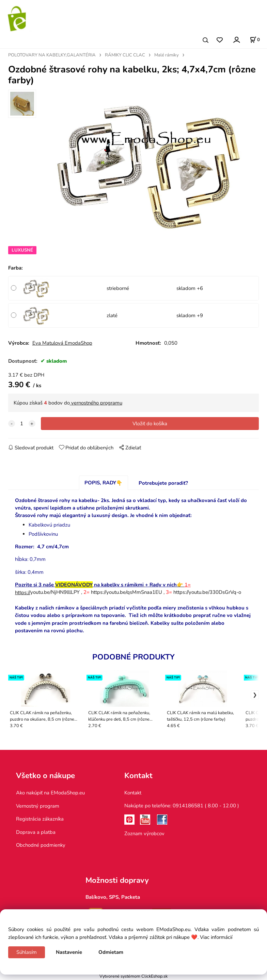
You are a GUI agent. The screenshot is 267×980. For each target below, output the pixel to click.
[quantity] (22, 424)
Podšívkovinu (43, 534)
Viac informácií (216, 937)
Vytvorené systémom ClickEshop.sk (133, 976)
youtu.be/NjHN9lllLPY (47, 592)
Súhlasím (27, 952)
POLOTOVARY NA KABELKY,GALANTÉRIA (52, 55)
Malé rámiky (167, 55)
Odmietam (111, 952)
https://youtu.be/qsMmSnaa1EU (127, 592)
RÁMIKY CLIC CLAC (125, 55)
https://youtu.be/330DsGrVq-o (207, 592)
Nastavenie (69, 952)
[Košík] (255, 40)
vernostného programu (96, 403)
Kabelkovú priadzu (49, 525)
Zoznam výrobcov (144, 833)
